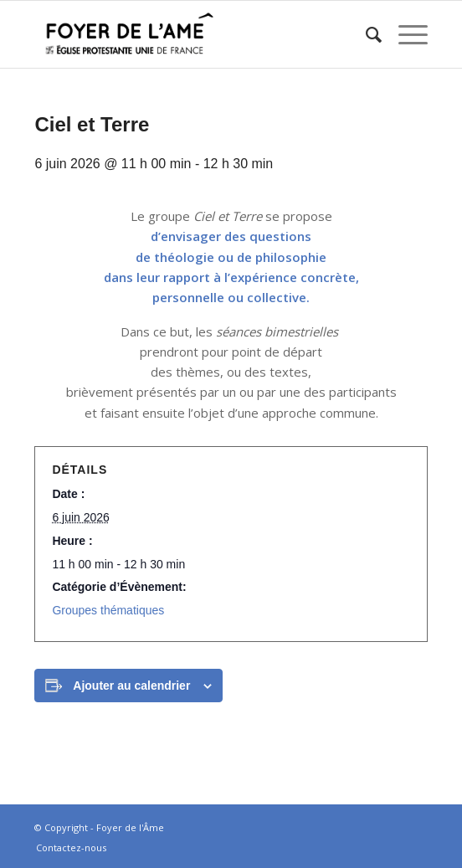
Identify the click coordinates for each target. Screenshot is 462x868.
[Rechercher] (365, 34)
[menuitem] (365, 34)
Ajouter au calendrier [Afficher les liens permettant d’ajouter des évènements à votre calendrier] (131, 686)
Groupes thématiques (108, 610)
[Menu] (405, 34)
